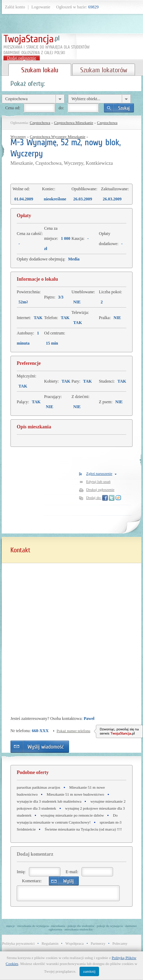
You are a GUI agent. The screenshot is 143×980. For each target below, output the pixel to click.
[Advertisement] (45, 603)
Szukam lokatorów (104, 70)
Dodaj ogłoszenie (22, 58)
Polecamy (120, 943)
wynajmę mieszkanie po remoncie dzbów (72, 815)
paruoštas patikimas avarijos (39, 787)
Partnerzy (98, 943)
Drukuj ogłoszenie (100, 489)
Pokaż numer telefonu (73, 731)
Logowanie (41, 7)
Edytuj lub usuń (98, 481)
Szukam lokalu (40, 70)
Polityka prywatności (18, 943)
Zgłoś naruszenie (99, 473)
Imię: (21, 872)
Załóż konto (15, 7)
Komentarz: (32, 881)
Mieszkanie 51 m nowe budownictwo (76, 794)
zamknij (89, 971)
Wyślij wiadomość (40, 747)
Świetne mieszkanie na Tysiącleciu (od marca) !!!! (83, 829)
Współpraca (74, 943)
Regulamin (50, 943)
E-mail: (72, 872)
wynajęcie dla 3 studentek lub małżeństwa (49, 801)
